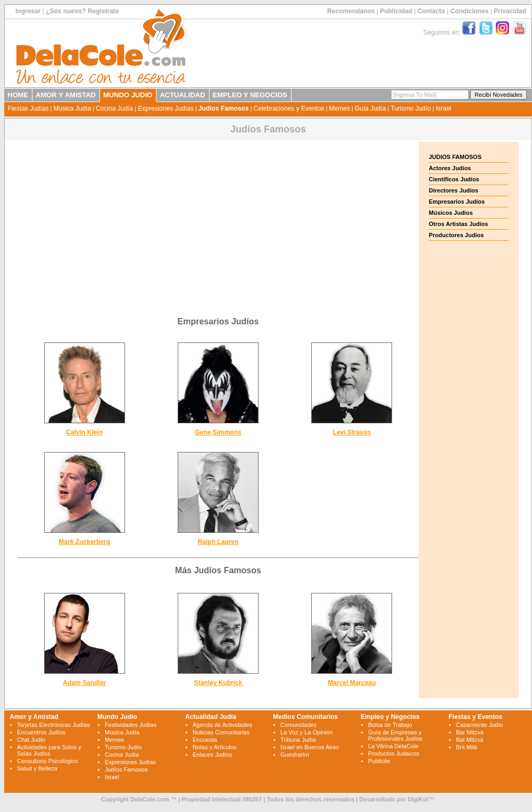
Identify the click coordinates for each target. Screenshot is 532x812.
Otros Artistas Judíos (458, 224)
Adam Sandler (84, 683)
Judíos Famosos (224, 108)
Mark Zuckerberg (84, 542)
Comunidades (298, 725)
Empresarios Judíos (457, 202)
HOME (18, 95)
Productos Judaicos (394, 754)
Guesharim (295, 755)
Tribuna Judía (298, 740)
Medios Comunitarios (305, 717)
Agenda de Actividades (222, 725)
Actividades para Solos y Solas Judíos (49, 750)
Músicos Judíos (451, 213)
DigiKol (418, 799)
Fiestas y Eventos (475, 717)
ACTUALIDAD (182, 95)
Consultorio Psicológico (47, 761)
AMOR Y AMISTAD (66, 95)
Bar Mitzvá (470, 732)
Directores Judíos (454, 190)
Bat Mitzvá (469, 740)
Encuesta (205, 740)
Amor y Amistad (34, 717)
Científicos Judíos (454, 179)
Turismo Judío (411, 108)
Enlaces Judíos (213, 755)
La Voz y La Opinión (306, 732)
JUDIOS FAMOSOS (455, 157)
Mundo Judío (117, 717)
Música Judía (72, 108)
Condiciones (469, 11)
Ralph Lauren (218, 542)
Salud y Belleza (37, 768)
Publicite (379, 761)
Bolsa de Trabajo (390, 725)
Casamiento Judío (480, 725)
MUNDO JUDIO (128, 95)
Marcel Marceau (352, 683)
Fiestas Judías (28, 108)
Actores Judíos (450, 168)
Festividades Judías (131, 725)
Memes (339, 108)
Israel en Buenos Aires (310, 747)
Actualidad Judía (211, 717)
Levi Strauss (352, 432)
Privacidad (510, 11)
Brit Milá (467, 747)
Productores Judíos (456, 235)
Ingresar (28, 11)
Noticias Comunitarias (221, 732)
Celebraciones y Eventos (289, 108)
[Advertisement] (218, 216)
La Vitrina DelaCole (393, 746)
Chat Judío (31, 740)
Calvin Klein (84, 432)
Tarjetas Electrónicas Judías (53, 725)
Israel (443, 108)
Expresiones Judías (166, 108)
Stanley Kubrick (218, 683)
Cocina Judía (114, 108)
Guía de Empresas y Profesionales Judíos (395, 735)
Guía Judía (371, 108)
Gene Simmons (218, 432)
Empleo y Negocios (390, 717)
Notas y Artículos (215, 747)
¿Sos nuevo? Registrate (82, 11)
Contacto (431, 11)
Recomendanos (351, 11)
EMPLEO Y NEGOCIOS (250, 95)
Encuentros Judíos (41, 732)
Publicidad (396, 11)
